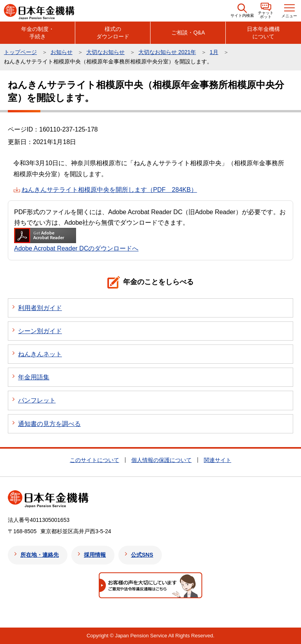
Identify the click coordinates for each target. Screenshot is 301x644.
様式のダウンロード (113, 32)
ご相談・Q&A (188, 32)
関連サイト (218, 460)
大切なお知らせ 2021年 (167, 52)
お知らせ (62, 52)
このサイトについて (94, 460)
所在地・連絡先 (40, 555)
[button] (242, 11)
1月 (214, 52)
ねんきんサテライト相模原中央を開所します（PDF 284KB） (109, 190)
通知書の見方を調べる (49, 424)
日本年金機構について (263, 32)
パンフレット (37, 400)
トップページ (20, 52)
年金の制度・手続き (38, 32)
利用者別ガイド (40, 308)
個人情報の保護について (161, 460)
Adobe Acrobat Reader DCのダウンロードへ (76, 240)
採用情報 (95, 555)
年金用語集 (34, 377)
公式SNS (142, 555)
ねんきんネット (40, 354)
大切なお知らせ (105, 52)
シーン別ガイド (40, 331)
